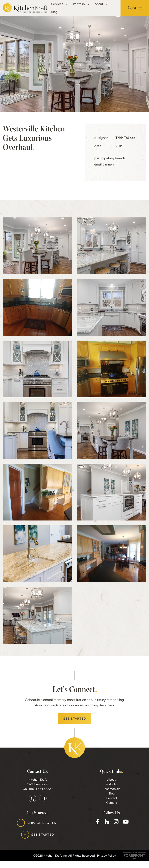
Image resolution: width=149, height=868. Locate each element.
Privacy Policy (106, 862)
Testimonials (112, 796)
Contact (112, 805)
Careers (112, 810)
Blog (54, 12)
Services (59, 4)
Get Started (74, 725)
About (101, 4)
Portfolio (81, 4)
